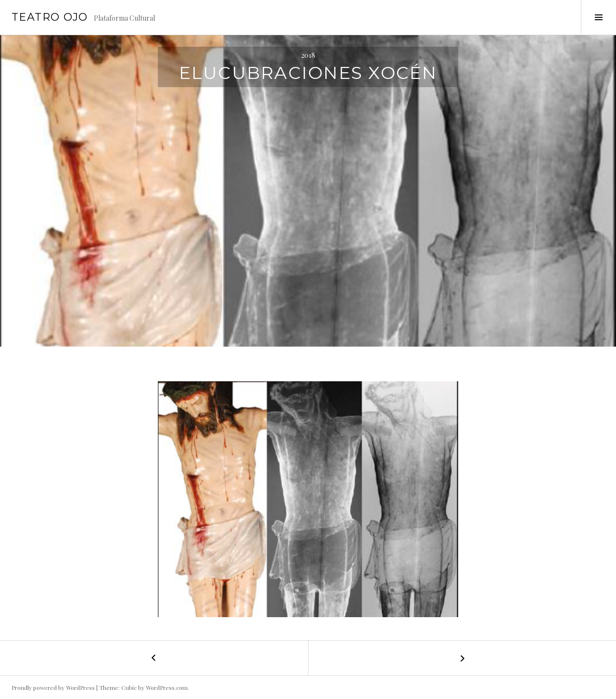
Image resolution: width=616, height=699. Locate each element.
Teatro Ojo (50, 17)
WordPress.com (167, 687)
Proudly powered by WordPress (53, 687)
